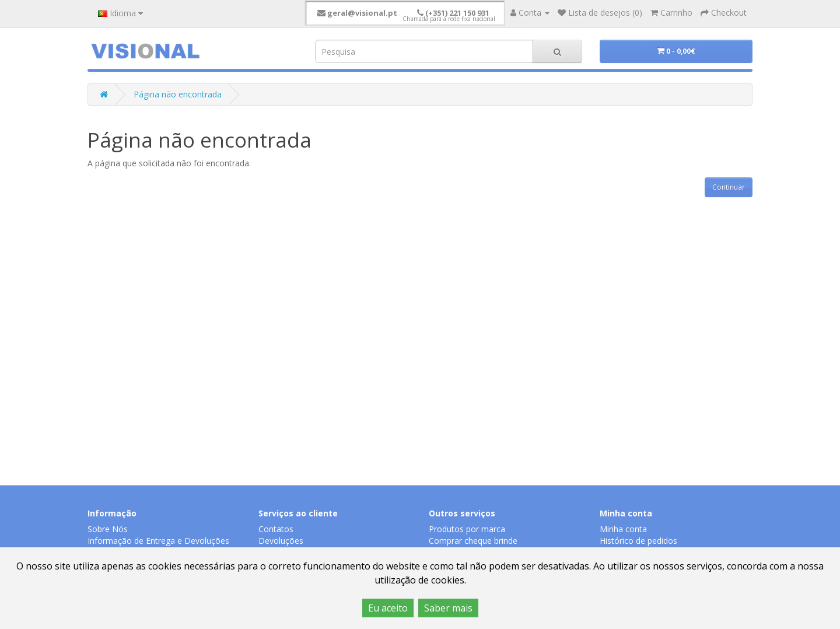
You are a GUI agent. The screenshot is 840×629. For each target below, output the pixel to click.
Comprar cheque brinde (473, 541)
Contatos (276, 529)
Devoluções (281, 541)
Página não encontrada (178, 94)
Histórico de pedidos (638, 541)
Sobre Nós (108, 529)
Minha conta (623, 529)
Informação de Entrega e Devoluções (158, 541)
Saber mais (448, 608)
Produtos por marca (467, 529)
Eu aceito (388, 608)
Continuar (729, 187)
